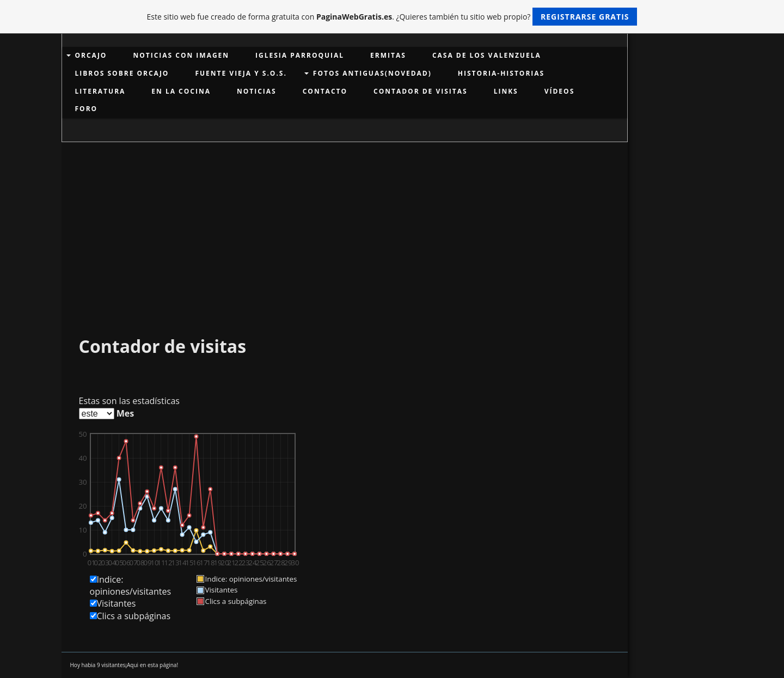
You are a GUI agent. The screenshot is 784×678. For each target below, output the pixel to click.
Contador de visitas (421, 91)
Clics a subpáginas (134, 616)
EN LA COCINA (181, 91)
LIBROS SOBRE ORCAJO (122, 73)
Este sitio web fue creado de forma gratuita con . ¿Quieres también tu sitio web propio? (392, 17)
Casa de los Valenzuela (487, 55)
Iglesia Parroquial (300, 55)
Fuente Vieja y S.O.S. (241, 73)
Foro (87, 109)
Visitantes (117, 603)
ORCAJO (91, 55)
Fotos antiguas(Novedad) (372, 73)
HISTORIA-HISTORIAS (501, 73)
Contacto (325, 91)
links (506, 91)
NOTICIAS (257, 91)
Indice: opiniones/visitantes (131, 585)
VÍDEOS (560, 91)
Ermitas (388, 55)
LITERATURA (100, 91)
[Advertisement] (345, 224)
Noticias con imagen (181, 55)
